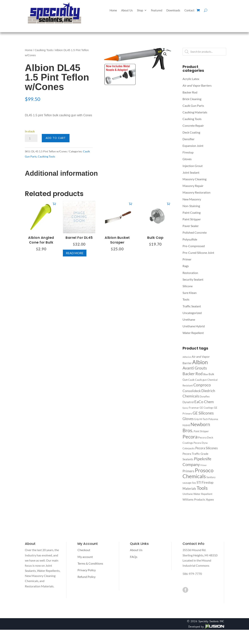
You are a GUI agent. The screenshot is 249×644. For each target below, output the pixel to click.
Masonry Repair (193, 186)
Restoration (190, 273)
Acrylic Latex (191, 79)
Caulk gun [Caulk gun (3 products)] (201, 380)
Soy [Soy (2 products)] (194, 483)
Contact (189, 10)
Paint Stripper (192, 219)
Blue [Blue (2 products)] (206, 374)
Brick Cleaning (192, 99)
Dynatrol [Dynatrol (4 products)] (188, 402)
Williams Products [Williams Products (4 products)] (194, 499)
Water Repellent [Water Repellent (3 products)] (203, 494)
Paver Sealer (191, 226)
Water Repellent (193, 333)
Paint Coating (192, 212)
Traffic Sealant (192, 306)
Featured (157, 10)
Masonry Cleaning (194, 179)
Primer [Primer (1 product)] (204, 465)
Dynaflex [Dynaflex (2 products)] (205, 396)
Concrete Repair (193, 125)
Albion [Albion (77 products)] (200, 362)
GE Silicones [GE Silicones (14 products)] (203, 413)
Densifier (189, 139)
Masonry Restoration (196, 192)
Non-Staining (191, 206)
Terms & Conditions (90, 563)
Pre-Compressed (194, 246)
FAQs (134, 557)
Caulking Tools (44, 50)
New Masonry (192, 199)
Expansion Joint (193, 146)
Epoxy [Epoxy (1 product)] (185, 408)
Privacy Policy (87, 570)
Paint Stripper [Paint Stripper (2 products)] (201, 431)
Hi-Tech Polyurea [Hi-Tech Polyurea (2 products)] (209, 419)
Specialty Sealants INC (211, 621)
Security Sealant (193, 279)
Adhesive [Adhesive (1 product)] (187, 357)
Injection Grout (193, 166)
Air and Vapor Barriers (197, 85)
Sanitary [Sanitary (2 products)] (211, 477)
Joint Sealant (191, 172)
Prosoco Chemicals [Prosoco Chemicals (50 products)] (198, 473)
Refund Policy (87, 577)
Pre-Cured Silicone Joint (198, 253)
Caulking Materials (195, 112)
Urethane (189, 319)
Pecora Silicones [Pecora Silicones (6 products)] (206, 448)
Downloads (173, 10)
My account (85, 557)
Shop (140, 10)
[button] (165, 54)
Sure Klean (190, 293)
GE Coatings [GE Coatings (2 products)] (206, 408)
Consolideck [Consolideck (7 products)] (192, 391)
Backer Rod (190, 92)
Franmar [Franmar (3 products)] (194, 408)
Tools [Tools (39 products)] (202, 488)
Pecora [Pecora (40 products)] (190, 437)
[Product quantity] (31, 138)
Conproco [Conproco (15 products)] (202, 385)
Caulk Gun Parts (193, 106)
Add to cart (56, 138)
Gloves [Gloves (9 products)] (188, 419)
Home (113, 10)
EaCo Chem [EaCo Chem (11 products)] (204, 402)
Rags (186, 266)
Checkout (84, 550)
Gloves (187, 159)
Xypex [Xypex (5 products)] (210, 499)
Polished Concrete (195, 232)
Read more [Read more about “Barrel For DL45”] (75, 253)
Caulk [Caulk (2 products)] (191, 380)
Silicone (188, 286)
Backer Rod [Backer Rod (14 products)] (193, 374)
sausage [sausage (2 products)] (187, 483)
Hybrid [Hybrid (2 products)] (186, 425)
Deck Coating (191, 132)
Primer (187, 259)
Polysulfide (190, 239)
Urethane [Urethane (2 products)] (188, 494)
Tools (186, 299)
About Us (127, 10)
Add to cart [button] (54, 204)
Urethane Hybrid (194, 326)
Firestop (188, 152)
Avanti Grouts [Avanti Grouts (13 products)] (195, 368)
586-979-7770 (192, 574)
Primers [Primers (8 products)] (188, 471)
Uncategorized (192, 313)
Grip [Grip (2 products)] (196, 419)
